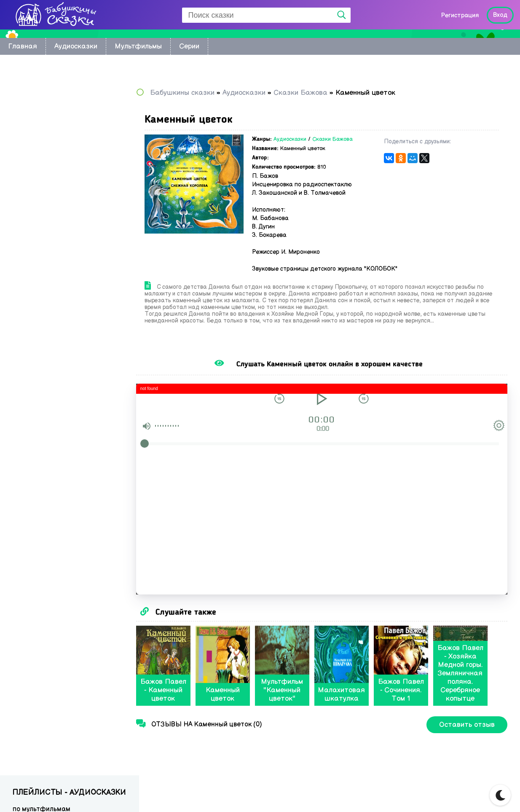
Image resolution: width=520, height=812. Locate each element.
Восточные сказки (42, 122)
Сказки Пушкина (39, 244)
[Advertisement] (70, 392)
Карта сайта (412, 794)
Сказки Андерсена (43, 220)
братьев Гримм (37, 147)
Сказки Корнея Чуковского (55, 183)
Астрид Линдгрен (40, 159)
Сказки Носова (37, 208)
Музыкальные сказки (46, 281)
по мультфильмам (42, 110)
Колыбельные (35, 134)
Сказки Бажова (348, 139)
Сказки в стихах (38, 293)
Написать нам (470, 794)
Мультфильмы (138, 46)
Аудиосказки (76, 46)
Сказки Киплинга (40, 171)
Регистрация (460, 15)
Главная (23, 46)
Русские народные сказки (54, 195)
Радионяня (31, 257)
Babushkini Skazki (61, 792)
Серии (189, 46)
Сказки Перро (35, 232)
